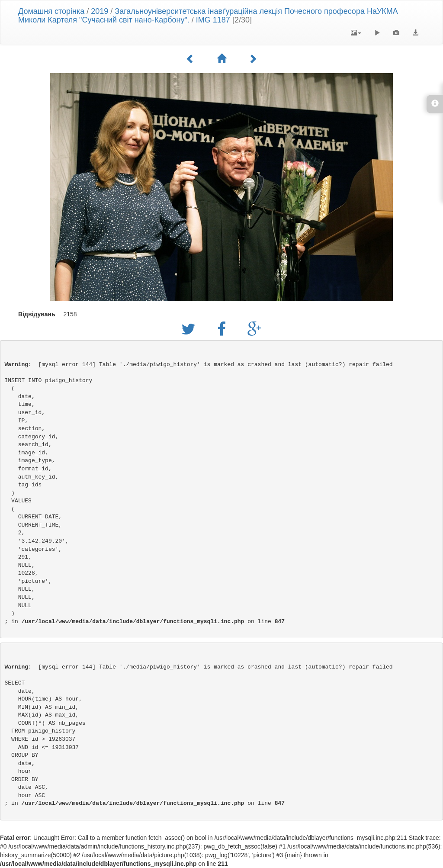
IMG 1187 (213, 20)
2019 (100, 11)
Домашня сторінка (51, 11)
